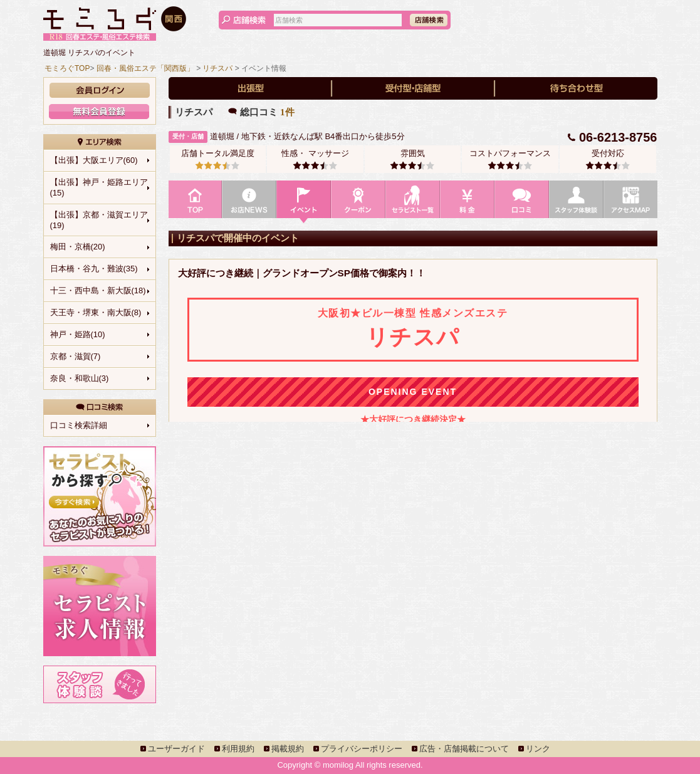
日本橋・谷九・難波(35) (94, 269)
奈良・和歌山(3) (80, 378)
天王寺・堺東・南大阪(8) (96, 312)
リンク (538, 749)
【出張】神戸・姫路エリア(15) (99, 187)
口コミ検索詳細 (79, 425)
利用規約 (238, 749)
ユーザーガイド (176, 749)
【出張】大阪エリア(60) (94, 160)
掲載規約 (288, 749)
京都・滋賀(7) (76, 356)
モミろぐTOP (67, 68)
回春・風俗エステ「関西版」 (145, 68)
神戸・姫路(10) (78, 334)
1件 (287, 112)
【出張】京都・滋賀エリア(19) (99, 220)
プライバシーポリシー (362, 749)
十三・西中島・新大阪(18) (98, 290)
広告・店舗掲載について (464, 749)
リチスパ (217, 68)
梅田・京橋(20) (78, 247)
